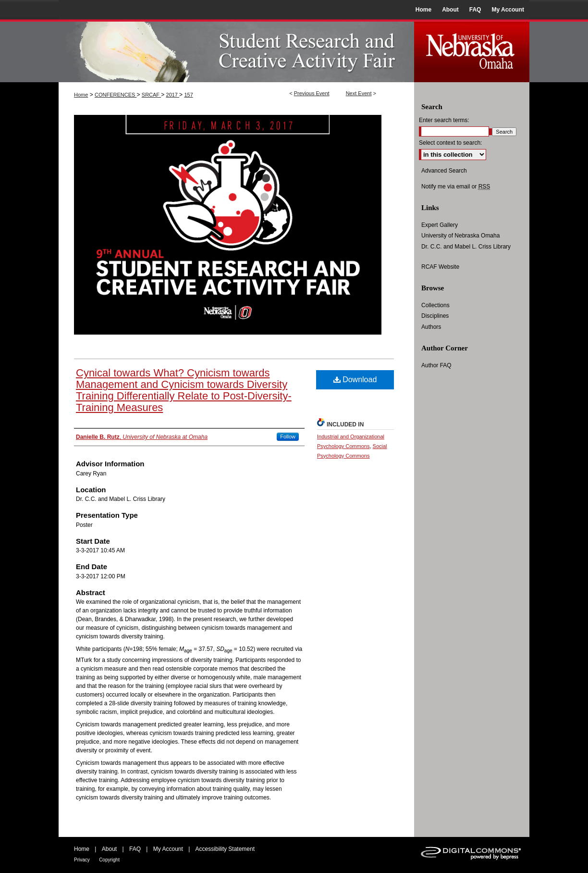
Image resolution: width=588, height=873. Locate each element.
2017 (173, 95)
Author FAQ (436, 365)
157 (188, 95)
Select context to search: (450, 143)
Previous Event (312, 93)
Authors (431, 327)
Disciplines (435, 316)
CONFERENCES (116, 95)
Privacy (82, 860)
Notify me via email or (456, 187)
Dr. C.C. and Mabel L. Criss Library (466, 247)
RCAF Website (440, 267)
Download (355, 380)
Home (81, 95)
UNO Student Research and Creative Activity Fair (236, 51)
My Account (168, 849)
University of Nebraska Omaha (460, 236)
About (109, 849)
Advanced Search (444, 171)
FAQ (135, 849)
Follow (288, 436)
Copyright (109, 860)
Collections (435, 305)
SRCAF (151, 95)
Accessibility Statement (225, 849)
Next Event (359, 93)
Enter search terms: (444, 120)
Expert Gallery (440, 225)
